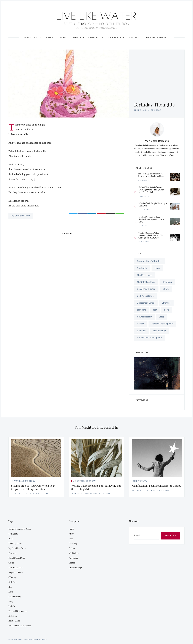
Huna (157, 268)
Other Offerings (155, 38)
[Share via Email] (111, 213)
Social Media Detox (146, 289)
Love (167, 310)
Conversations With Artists (150, 261)
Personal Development (162, 324)
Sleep (162, 317)
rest (155, 310)
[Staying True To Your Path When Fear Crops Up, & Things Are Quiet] (36, 458)
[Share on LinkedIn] (92, 213)
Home (27, 38)
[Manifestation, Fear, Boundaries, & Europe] (157, 458)
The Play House (145, 275)
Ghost (45, 639)
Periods (141, 324)
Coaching (63, 38)
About (38, 38)
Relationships (160, 331)
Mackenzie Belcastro (157, 141)
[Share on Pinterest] (101, 213)
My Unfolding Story (21, 216)
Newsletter (116, 38)
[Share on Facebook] (82, 213)
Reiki (50, 38)
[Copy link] (120, 213)
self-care (142, 310)
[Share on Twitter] (73, 213)
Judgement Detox (146, 303)
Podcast (79, 38)
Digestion (142, 331)
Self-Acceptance (145, 296)
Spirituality (142, 268)
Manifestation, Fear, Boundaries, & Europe (156, 486)
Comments (66, 234)
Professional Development (150, 338)
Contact (134, 38)
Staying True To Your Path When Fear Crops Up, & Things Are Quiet (33, 487)
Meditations (96, 38)
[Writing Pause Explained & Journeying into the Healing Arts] (96, 458)
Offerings (166, 303)
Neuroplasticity (144, 317)
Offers (166, 289)
